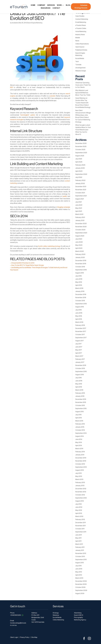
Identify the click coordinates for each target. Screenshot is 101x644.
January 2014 (80, 455)
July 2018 (78, 310)
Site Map (34, 637)
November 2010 (81, 553)
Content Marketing (82, 19)
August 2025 (80, 156)
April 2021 (79, 211)
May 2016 (79, 384)
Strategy (56, 613)
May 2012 (79, 510)
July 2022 (79, 177)
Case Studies (80, 16)
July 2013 (78, 473)
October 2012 (80, 495)
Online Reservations (82, 44)
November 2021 (81, 190)
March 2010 (79, 578)
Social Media (80, 58)
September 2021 (81, 196)
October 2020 (80, 230)
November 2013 (81, 461)
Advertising (78, 613)
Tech (77, 62)
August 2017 (80, 341)
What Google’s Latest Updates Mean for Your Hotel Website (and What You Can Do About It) (83, 130)
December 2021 (81, 187)
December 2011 (81, 523)
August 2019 (80, 273)
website (53, 96)
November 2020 (81, 227)
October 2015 (80, 405)
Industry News (80, 35)
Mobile (78, 38)
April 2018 (79, 319)
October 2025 (80, 150)
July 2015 (78, 415)
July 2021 (78, 202)
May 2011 (78, 538)
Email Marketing (81, 22)
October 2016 (80, 368)
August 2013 (80, 470)
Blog (68, 5)
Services (51, 5)
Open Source (80, 47)
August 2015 (80, 412)
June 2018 (79, 313)
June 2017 (79, 347)
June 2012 (79, 507)
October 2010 (80, 557)
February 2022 (80, 180)
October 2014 (80, 430)
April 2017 (79, 353)
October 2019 (80, 267)
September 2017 (81, 338)
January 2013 (80, 486)
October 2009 (80, 587)
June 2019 (79, 279)
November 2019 (81, 264)
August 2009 (80, 594)
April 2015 (79, 418)
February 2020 (80, 254)
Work (59, 5)
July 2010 (78, 566)
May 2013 (79, 476)
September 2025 (81, 153)
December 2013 (81, 458)
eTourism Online (81, 28)
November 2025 (81, 147)
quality (65, 196)
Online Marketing (58, 620)
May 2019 (79, 282)
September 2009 (81, 590)
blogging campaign (64, 207)
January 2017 (80, 362)
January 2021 (80, 221)
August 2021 (80, 199)
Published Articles (81, 50)
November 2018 (81, 298)
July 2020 (79, 239)
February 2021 (80, 217)
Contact (56, 8)
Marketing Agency (80, 620)
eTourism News (81, 25)
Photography (78, 618)
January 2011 (80, 550)
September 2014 (81, 433)
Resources (46, 8)
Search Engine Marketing (35, 23)
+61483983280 (17, 615)
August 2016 (80, 375)
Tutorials (78, 65)
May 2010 (79, 572)
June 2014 (79, 439)
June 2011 (79, 535)
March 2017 (79, 356)
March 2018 (79, 322)
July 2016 (78, 378)
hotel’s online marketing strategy (49, 246)
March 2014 (79, 449)
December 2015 (81, 399)
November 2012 (81, 492)
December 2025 (81, 143)
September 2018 (81, 304)
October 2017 (80, 335)
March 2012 (79, 516)
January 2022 (80, 184)
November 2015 (81, 402)
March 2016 (79, 390)
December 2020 (81, 224)
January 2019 (80, 291)
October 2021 (80, 193)
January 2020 (80, 258)
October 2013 (80, 464)
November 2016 (81, 365)
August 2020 (80, 236)
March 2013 (79, 479)
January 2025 (80, 168)
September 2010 (81, 560)
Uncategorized (80, 68)
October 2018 (80, 301)
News (77, 41)
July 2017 (78, 344)
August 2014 (80, 436)
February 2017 (80, 359)
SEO (12, 87)
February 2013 (80, 483)
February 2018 (80, 325)
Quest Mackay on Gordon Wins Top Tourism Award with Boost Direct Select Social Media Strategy (83, 103)
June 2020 (79, 242)
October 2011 (80, 529)
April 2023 (79, 171)
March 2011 (79, 544)
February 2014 (80, 452)
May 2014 (79, 442)
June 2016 (79, 381)
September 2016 (81, 372)
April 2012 (79, 513)
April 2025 (79, 162)
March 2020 (80, 251)
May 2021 (79, 208)
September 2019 (81, 270)
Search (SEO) (79, 615)
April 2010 (79, 575)
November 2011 (80, 526)
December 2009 (81, 581)
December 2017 (81, 328)
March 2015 (79, 421)
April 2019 (79, 285)
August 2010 (80, 563)
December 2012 (81, 489)
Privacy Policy (24, 637)
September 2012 (81, 498)
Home (33, 5)
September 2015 (81, 409)
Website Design (81, 71)
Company (41, 5)
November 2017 (81, 331)
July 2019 (78, 276)
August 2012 (80, 501)
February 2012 (80, 520)
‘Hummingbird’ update (28, 115)
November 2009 (81, 584)
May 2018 (79, 316)
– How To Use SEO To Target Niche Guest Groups (27, 265)
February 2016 (80, 393)
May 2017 (79, 350)
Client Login (14, 637)
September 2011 (81, 532)
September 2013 (81, 467)
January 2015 (80, 427)
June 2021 (79, 205)
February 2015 (80, 424)
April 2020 (79, 248)
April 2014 (79, 446)
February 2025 (80, 165)
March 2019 (79, 288)
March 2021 (79, 214)
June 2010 (79, 569)
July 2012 (78, 504)
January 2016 (80, 396)
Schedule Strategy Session (81, 7)
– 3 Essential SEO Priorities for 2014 (22, 263)
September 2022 (81, 174)
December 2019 (81, 261)
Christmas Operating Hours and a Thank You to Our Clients (83, 85)
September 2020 (81, 233)
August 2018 (80, 307)
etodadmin (15, 23)
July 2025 (79, 159)
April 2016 (79, 387)
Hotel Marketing (81, 32)
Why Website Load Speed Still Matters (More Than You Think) (83, 93)
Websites (56, 615)
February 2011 (80, 547)
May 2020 (79, 245)
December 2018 (81, 294)
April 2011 (78, 541)
